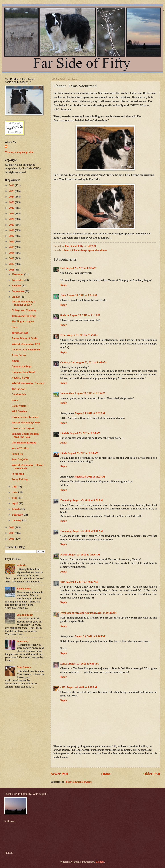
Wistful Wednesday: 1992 (26, 423)
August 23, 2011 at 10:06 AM (84, 555)
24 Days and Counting (24, 310)
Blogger (100, 862)
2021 (12, 214)
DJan (63, 335)
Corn (14, 327)
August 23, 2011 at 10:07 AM (82, 582)
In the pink (18, 474)
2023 (12, 202)
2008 (12, 539)
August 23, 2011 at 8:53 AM (90, 413)
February (18, 515)
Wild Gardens (19, 411)
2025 (12, 191)
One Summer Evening (24, 443)
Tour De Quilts (20, 459)
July (15, 487)
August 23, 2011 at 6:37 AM (81, 268)
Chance (67, 250)
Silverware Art (20, 333)
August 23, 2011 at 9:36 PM (83, 664)
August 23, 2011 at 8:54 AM (85, 433)
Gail (63, 268)
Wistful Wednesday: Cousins (28, 383)
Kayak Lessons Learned (25, 417)
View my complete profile (19, 152)
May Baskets (24, 667)
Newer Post (59, 774)
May (15, 498)
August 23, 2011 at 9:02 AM (90, 477)
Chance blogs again (83, 250)
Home (106, 774)
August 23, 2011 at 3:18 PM (90, 636)
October (17, 286)
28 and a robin (25, 615)
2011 (12, 270)
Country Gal (68, 362)
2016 (12, 242)
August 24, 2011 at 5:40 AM (82, 687)
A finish (21, 565)
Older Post (152, 774)
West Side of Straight (72, 613)
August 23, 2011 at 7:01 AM (82, 295)
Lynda (64, 664)
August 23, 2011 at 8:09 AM (91, 362)
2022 (12, 208)
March (16, 509)
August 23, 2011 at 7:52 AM (82, 335)
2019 (12, 225)
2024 (12, 197)
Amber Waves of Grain (24, 338)
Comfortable (19, 394)
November (18, 280)
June (15, 492)
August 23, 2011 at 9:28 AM (87, 500)
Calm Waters (19, 406)
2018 (12, 230)
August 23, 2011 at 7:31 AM (85, 315)
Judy (63, 295)
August (17, 297)
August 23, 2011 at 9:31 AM (87, 531)
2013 (12, 258)
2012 (12, 264)
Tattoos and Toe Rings (24, 316)
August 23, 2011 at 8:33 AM (90, 393)
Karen (64, 555)
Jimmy (15, 361)
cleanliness (101, 250)
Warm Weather (20, 448)
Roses (15, 400)
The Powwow (19, 389)
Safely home (24, 589)
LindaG (65, 433)
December (18, 274)
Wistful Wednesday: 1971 (26, 344)
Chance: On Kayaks (23, 428)
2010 (12, 528)
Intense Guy (67, 393)
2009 (12, 533)
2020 (12, 219)
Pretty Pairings (20, 479)
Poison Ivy (17, 454)
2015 (12, 247)
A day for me (19, 355)
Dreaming (66, 500)
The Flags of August (23, 321)
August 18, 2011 (20, 378)
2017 (12, 236)
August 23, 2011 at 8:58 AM (83, 453)
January (17, 520)
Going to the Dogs (22, 366)
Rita (63, 582)
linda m (65, 315)
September (19, 291)
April (16, 503)
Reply (64, 285)
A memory (23, 641)
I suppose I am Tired (23, 372)
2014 (12, 253)
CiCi (63, 687)
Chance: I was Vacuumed (26, 350)
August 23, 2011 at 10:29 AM (101, 613)
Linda (64, 453)
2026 (12, 185)
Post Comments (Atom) (79, 782)
